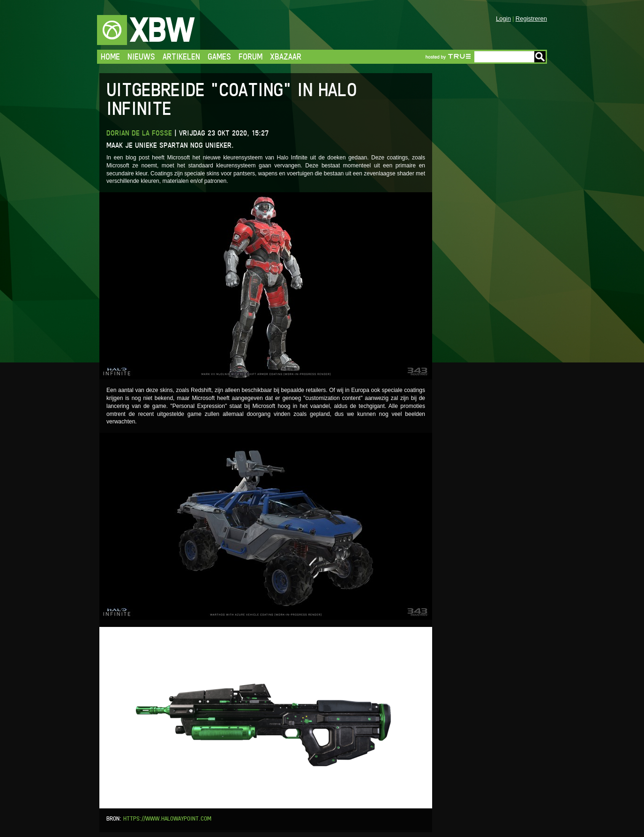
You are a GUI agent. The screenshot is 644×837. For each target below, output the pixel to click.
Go (540, 57)
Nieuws (141, 57)
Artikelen (181, 57)
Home (110, 57)
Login (503, 19)
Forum (251, 57)
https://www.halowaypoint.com (167, 818)
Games (219, 57)
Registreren (531, 19)
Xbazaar (286, 57)
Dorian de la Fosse (139, 133)
